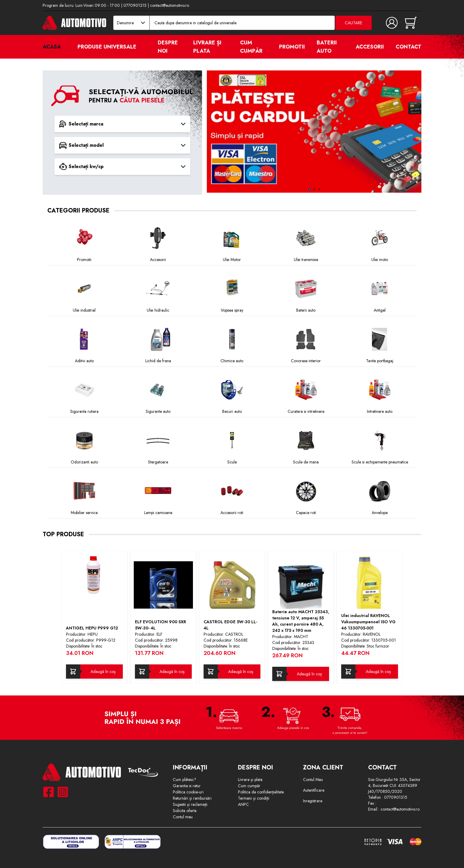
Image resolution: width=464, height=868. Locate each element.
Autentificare (314, 790)
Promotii (292, 47)
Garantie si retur (187, 786)
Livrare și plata (207, 47)
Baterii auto (327, 47)
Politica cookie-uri (188, 792)
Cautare (353, 23)
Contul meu (183, 817)
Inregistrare (313, 801)
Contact (409, 47)
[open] (144, 46)
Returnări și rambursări (192, 798)
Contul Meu (313, 780)
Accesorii (370, 47)
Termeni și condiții (254, 798)
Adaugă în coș (103, 671)
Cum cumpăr (251, 47)
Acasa (52, 47)
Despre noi (168, 47)
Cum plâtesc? (185, 780)
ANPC (243, 804)
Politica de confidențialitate (261, 792)
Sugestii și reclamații (190, 804)
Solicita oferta (185, 811)
